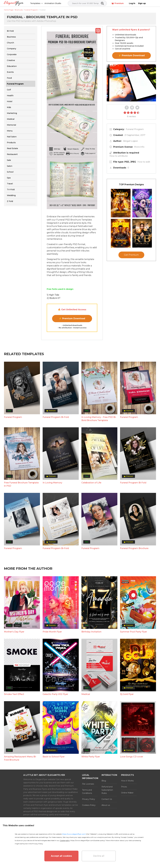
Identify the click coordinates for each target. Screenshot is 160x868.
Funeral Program (135, 129)
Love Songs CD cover (132, 757)
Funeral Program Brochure (134, 548)
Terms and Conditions (87, 792)
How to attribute (119, 156)
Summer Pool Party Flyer (133, 632)
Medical (86, 694)
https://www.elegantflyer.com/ (74, 834)
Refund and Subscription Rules (107, 790)
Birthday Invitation (91, 632)
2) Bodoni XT (54, 298)
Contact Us (107, 799)
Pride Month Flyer (52, 632)
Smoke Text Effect (14, 694)
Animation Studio (53, 3)
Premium (126, 3)
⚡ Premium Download (72, 318)
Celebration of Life (91, 483)
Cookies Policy (89, 805)
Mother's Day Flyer (14, 632)
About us (106, 805)
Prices (124, 787)
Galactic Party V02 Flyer (55, 694)
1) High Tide (53, 295)
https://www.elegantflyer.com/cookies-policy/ (88, 840)
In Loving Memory (52, 483)
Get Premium (131, 255)
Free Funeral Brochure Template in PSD (21, 484)
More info (139, 147)
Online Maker (127, 793)
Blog (104, 781)
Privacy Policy (89, 799)
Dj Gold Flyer (127, 694)
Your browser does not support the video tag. (131, 83)
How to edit (144, 162)
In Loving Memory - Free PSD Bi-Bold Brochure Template (99, 419)
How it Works (127, 781)
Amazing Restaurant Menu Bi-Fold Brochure (20, 758)
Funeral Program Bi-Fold (56, 417)
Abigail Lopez (130, 141)
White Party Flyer (91, 757)
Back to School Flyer (54, 757)
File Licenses (88, 784)
